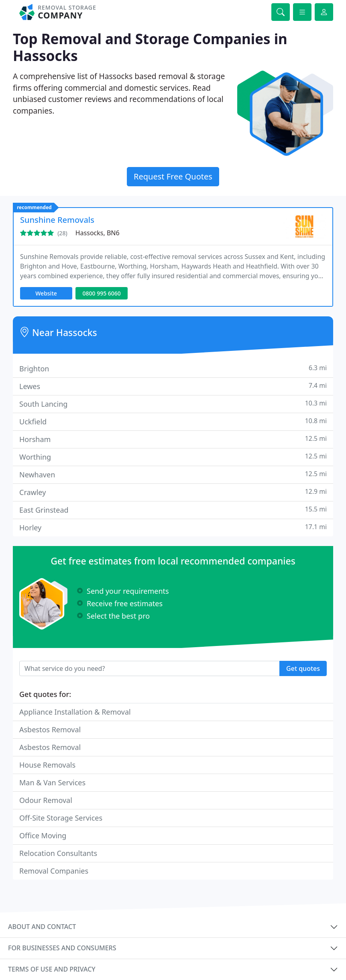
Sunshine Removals (57, 220)
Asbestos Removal (50, 729)
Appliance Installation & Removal (75, 712)
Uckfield (173, 421)
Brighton (173, 368)
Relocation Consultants (58, 853)
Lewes (173, 386)
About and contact (42, 927)
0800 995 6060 (101, 293)
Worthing (173, 457)
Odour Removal (46, 800)
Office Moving (43, 835)
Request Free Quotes (173, 176)
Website (46, 293)
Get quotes (303, 668)
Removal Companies (54, 871)
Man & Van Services (52, 782)
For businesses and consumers (62, 948)
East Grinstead (173, 510)
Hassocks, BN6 (98, 233)
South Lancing (173, 404)
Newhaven (173, 474)
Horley (173, 527)
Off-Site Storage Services (61, 818)
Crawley (173, 492)
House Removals (47, 765)
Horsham (173, 439)
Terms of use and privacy (52, 969)
